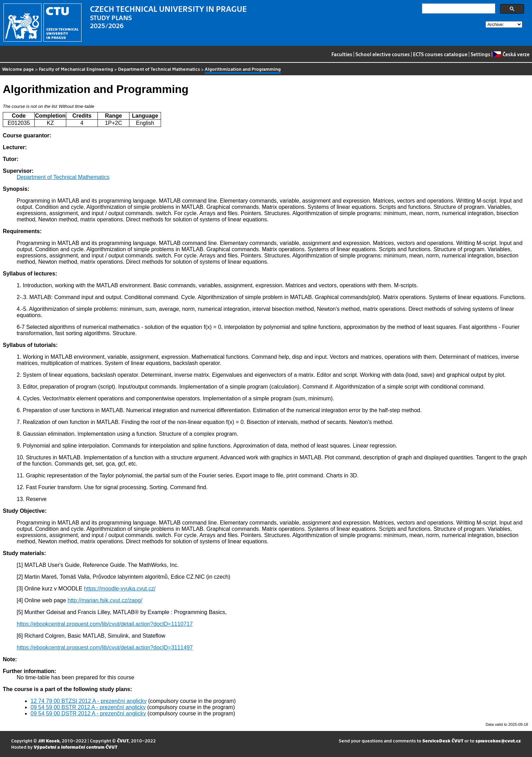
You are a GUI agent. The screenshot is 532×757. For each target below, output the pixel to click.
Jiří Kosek (49, 741)
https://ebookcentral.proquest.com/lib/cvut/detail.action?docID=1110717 (105, 624)
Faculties (342, 54)
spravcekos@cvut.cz (498, 741)
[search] (458, 9)
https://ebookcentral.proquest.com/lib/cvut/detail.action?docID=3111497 (105, 648)
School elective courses (383, 54)
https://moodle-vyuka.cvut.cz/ (120, 589)
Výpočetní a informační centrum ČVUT (75, 747)
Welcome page (18, 69)
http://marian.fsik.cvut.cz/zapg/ (105, 600)
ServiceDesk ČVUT (443, 741)
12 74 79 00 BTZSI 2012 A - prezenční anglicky (88, 701)
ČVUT (123, 741)
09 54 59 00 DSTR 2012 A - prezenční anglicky (88, 713)
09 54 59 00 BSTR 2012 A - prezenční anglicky (88, 707)
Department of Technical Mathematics (159, 69)
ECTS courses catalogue (440, 54)
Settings (480, 54)
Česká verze (511, 54)
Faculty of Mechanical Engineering (76, 69)
